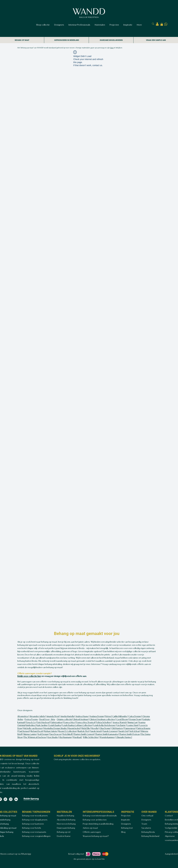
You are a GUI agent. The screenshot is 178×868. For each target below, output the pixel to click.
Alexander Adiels (37, 716)
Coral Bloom (122, 720)
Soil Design (43, 734)
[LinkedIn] (16, 799)
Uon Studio (53, 737)
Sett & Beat (135, 731)
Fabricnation (57, 723)
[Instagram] (11, 799)
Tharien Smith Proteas (130, 734)
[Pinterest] (5, 799)
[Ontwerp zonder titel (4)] (166, 24)
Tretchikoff (68, 734)
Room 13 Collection (68, 731)
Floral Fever (44, 720)
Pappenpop (130, 728)
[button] (162, 24)
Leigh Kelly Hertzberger (104, 725)
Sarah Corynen (110, 731)
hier (112, 48)
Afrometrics (23, 716)
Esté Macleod (43, 723)
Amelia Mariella (67, 716)
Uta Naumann (65, 737)
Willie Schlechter (91, 737)
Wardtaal (77, 737)
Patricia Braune (143, 728)
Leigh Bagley (55, 725)
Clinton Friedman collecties (102, 720)
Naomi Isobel (74, 728)
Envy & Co (31, 723)
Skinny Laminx (30, 734)
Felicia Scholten (104, 723)
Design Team (135, 720)
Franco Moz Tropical (86, 723)
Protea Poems (31, 720)
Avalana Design (97, 716)
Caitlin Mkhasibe (120, 716)
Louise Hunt (133, 725)
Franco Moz (69, 723)
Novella (95, 728)
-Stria (53, 720)
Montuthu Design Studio (56, 728)
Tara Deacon (56, 734)
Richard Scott (37, 731)
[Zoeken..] (140, 24)
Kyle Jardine (42, 725)
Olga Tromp (105, 728)
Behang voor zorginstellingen (36, 836)
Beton (108, 716)
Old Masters (117, 728)
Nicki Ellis (86, 728)
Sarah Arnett (96, 731)
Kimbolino (31, 725)
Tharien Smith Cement (84, 734)
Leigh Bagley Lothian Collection (77, 725)
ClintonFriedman (81, 720)
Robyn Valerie (51, 731)
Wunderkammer (107, 737)
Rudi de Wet (83, 731)
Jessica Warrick (120, 723)
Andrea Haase (82, 716)
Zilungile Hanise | (124, 737)
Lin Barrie (121, 725)
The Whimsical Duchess (35, 737)
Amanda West (53, 716)
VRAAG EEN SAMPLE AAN (156, 40)
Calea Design (135, 716)
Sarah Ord (123, 731)
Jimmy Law (133, 723)
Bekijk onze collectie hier (29, 676)
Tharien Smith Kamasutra (107, 734)
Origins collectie (64, 720)
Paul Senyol (24, 731)
